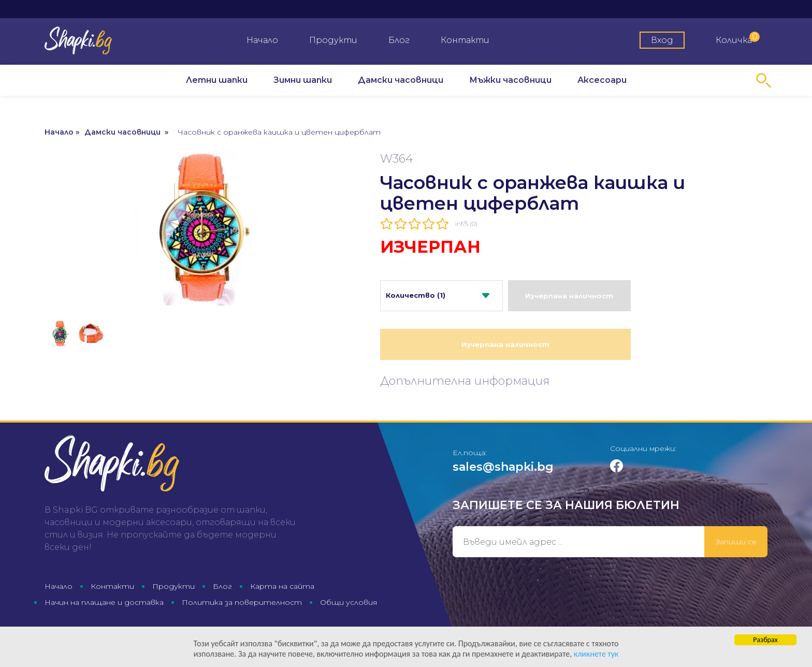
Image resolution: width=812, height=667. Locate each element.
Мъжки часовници (510, 80)
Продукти (333, 40)
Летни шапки (217, 80)
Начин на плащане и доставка (104, 602)
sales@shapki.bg (503, 467)
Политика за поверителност (242, 602)
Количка (738, 38)
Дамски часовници (401, 80)
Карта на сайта (282, 586)
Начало (262, 40)
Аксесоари (602, 80)
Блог (399, 40)
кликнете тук (531, 657)
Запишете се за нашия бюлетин (566, 505)
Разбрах (765, 644)
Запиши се (736, 542)
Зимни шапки (303, 80)
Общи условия (349, 602)
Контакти (465, 40)
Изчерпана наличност (569, 296)
